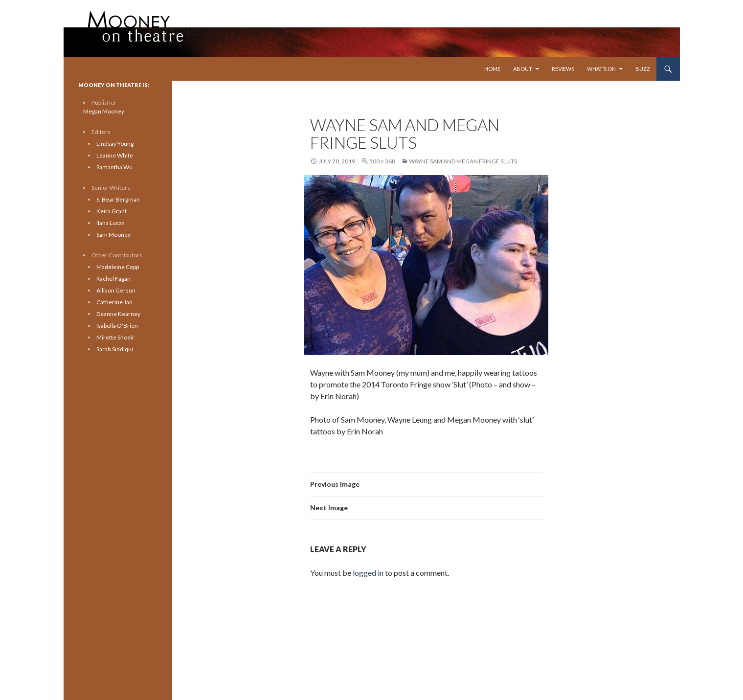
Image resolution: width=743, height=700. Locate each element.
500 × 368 (382, 161)
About (523, 69)
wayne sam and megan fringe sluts (463, 161)
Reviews (563, 69)
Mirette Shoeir (115, 337)
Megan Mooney (104, 111)
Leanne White (115, 155)
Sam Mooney (113, 235)
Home (492, 69)
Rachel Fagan (113, 279)
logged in (368, 573)
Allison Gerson (116, 290)
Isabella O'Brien (117, 326)
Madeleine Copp (118, 267)
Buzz (643, 69)
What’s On (601, 69)
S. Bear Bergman (118, 199)
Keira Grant (112, 211)
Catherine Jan (114, 302)
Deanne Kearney (118, 314)
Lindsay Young (115, 144)
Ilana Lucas (111, 223)
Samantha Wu (114, 167)
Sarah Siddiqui (115, 349)
